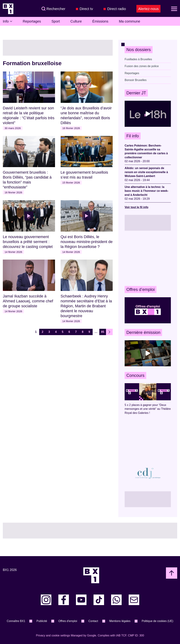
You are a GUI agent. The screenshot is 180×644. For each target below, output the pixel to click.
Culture (76, 21)
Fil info (133, 136)
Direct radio (117, 9)
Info (7, 21)
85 (103, 332)
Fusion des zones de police (142, 66)
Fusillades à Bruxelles (138, 59)
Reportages (32, 21)
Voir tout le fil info (136, 207)
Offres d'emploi (68, 621)
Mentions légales (120, 621)
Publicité (42, 621)
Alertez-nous (148, 9)
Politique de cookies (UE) (157, 621)
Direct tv (86, 9)
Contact (93, 621)
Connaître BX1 (16, 621)
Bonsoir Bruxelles (136, 80)
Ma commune (129, 21)
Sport (56, 21)
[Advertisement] (148, 258)
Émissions (100, 21)
